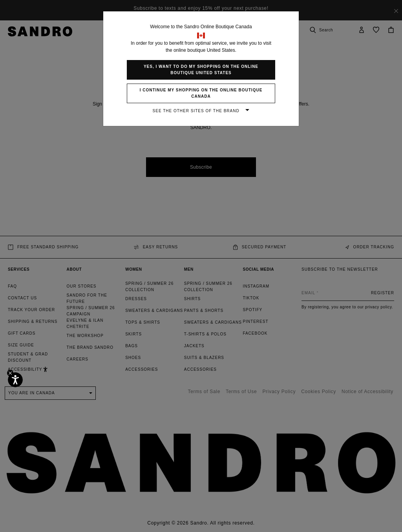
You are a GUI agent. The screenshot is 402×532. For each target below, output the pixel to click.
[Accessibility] (15, 380)
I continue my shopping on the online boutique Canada (201, 93)
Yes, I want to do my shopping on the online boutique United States (201, 70)
